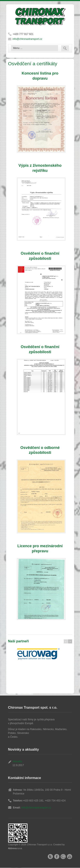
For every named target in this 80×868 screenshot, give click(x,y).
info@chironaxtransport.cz (28, 39)
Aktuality (17, 761)
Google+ (63, 857)
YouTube (70, 857)
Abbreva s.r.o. (15, 848)
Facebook (57, 857)
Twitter (50, 857)
